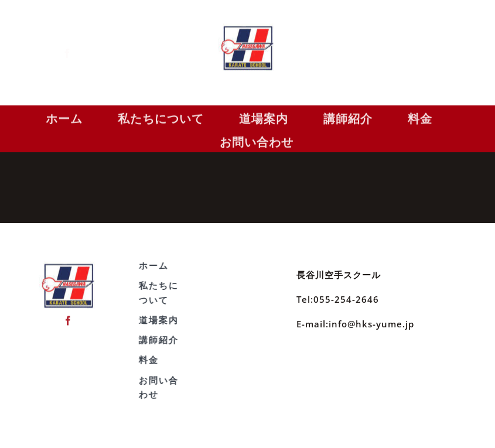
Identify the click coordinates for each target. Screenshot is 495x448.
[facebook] (76, 53)
